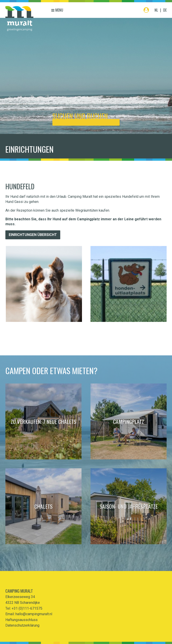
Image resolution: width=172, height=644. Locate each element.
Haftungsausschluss (21, 620)
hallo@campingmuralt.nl (34, 614)
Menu (57, 10)
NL (156, 10)
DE (165, 10)
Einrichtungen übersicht (33, 235)
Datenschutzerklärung (22, 625)
